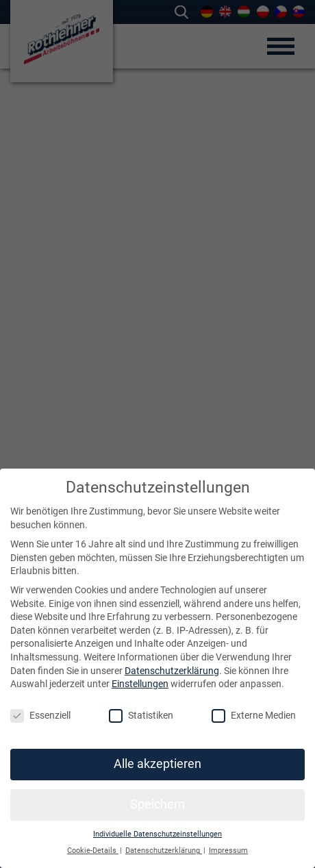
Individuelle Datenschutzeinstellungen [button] (157, 834)
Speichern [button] (157, 804)
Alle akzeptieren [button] (157, 764)
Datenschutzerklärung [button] (164, 851)
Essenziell (40, 716)
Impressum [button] (228, 851)
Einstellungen (140, 684)
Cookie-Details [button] (93, 851)
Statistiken (141, 716)
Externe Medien (254, 716)
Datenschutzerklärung (172, 671)
